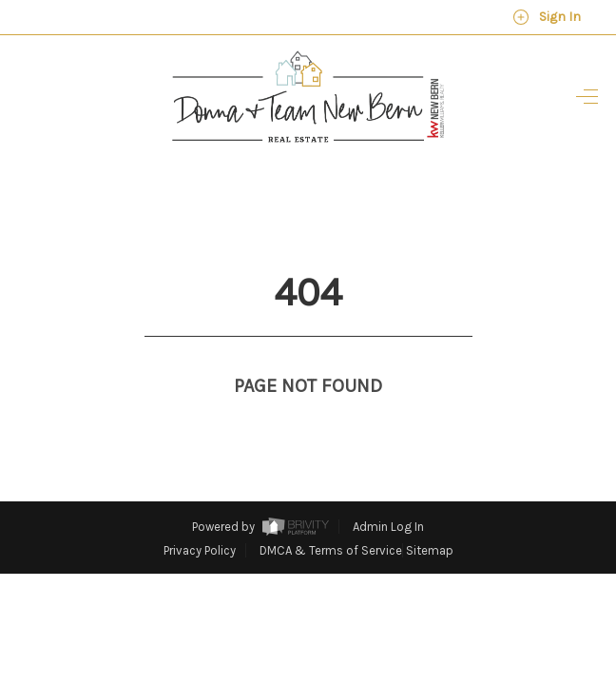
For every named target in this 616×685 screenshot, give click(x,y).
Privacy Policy (200, 515)
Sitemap (430, 515)
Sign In (547, 17)
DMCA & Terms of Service (331, 515)
